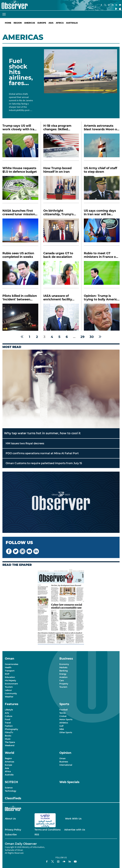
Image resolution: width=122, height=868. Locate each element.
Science (9, 788)
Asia (51, 23)
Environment (11, 684)
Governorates (12, 664)
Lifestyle (9, 710)
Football (63, 710)
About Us (10, 819)
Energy (63, 674)
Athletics (64, 723)
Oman (62, 758)
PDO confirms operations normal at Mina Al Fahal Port (42, 453)
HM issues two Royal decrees (25, 443)
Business (64, 762)
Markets (63, 667)
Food (7, 719)
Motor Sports (66, 719)
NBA (62, 729)
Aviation (63, 677)
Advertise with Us (75, 830)
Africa (60, 23)
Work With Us (73, 819)
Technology (11, 791)
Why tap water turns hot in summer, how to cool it (42, 433)
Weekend (10, 745)
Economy (64, 664)
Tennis (62, 713)
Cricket (63, 716)
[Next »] (100, 337)
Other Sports (66, 732)
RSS (37, 835)
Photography (11, 729)
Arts (7, 713)
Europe (42, 23)
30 (92, 337)
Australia (72, 23)
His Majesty (10, 680)
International (66, 765)
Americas (30, 23)
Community (11, 693)
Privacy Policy (13, 830)
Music (8, 739)
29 (82, 337)
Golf (61, 726)
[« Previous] (22, 337)
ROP (7, 674)
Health (8, 667)
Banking (64, 671)
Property (64, 684)
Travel (8, 723)
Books (8, 736)
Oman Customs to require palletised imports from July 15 (44, 463)
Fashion (9, 726)
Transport (10, 671)
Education (10, 677)
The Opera (10, 742)
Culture (9, 716)
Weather (9, 697)
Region (18, 23)
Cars (62, 680)
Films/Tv (9, 732)
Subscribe (11, 835)
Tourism (9, 687)
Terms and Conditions (48, 830)
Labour (8, 690)
